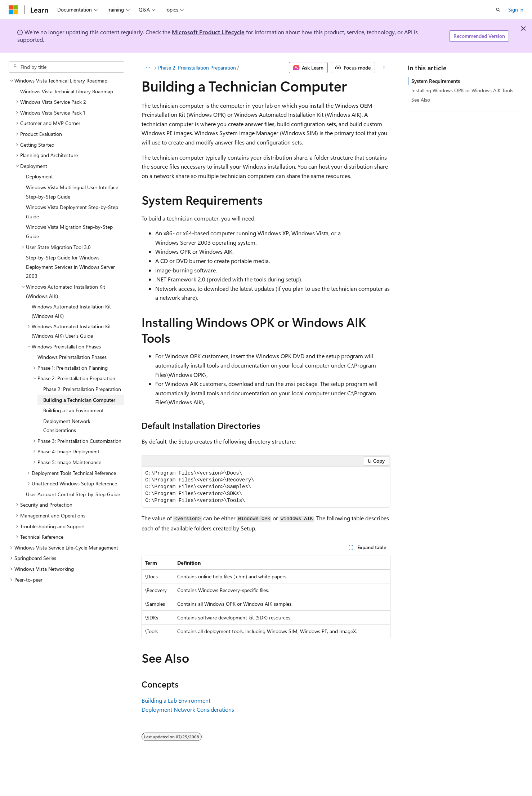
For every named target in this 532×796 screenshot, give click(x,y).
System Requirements (436, 81)
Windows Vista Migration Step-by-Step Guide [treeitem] (69, 232)
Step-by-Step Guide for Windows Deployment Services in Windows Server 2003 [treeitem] (70, 267)
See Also (421, 100)
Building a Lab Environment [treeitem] (73, 410)
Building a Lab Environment (176, 700)
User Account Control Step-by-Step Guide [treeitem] (73, 494)
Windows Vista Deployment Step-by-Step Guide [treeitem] (72, 212)
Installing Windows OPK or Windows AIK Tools (462, 90)
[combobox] (66, 67)
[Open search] (498, 10)
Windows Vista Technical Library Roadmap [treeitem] (67, 91)
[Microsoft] (13, 10)
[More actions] (384, 68)
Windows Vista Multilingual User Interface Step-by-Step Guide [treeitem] (72, 192)
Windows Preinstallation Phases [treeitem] (72, 357)
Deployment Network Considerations (188, 709)
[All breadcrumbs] (148, 68)
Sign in (516, 10)
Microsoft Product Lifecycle (208, 32)
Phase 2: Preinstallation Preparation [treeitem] (82, 389)
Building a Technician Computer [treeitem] (79, 400)
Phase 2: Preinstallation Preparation (197, 68)
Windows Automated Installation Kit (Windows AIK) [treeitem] (71, 311)
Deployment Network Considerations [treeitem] (67, 426)
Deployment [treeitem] (39, 176)
